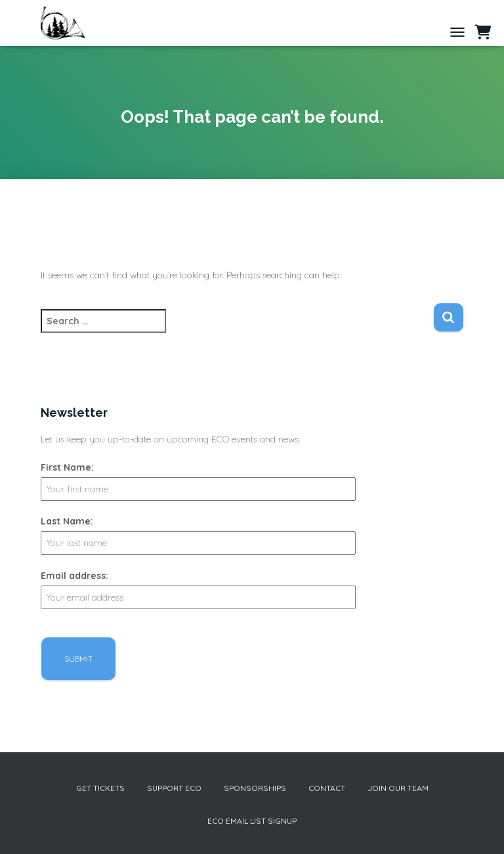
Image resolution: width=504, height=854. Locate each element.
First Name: (67, 467)
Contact (327, 788)
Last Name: (67, 521)
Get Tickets (100, 788)
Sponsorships (255, 788)
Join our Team (398, 788)
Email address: (74, 576)
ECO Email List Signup (252, 821)
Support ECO (174, 788)
